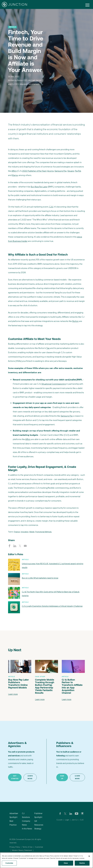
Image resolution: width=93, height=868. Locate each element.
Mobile (32, 532)
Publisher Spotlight (38, 815)
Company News (26, 823)
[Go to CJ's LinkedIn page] (71, 813)
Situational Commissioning (54, 384)
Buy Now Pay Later (39, 187)
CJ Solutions (26, 815)
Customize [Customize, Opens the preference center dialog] (9, 863)
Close (66, 863)
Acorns (50, 171)
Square (71, 171)
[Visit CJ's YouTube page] (77, 813)
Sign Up (62, 777)
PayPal (78, 171)
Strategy (38, 829)
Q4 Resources (39, 823)
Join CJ (75, 820)
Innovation (25, 532)
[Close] (89, 856)
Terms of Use (27, 847)
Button (75, 321)
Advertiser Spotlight (14, 815)
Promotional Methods (43, 532)
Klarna (15, 175)
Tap (48, 348)
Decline (82, 863)
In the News (27, 829)
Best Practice (13, 823)
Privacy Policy (15, 847)
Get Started (15, 777)
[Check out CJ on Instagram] (82, 813)
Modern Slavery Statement (22, 850)
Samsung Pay (61, 171)
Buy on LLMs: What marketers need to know (40, 578)
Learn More (30, 777)
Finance (17, 532)
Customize (39, 847)
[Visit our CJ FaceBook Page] (60, 813)
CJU (51, 207)
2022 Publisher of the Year (34, 171)
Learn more (13, 694)
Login (67, 820)
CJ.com (60, 820)
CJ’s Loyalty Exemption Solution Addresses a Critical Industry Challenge (52, 606)
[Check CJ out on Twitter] (65, 813)
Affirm (14, 171)
